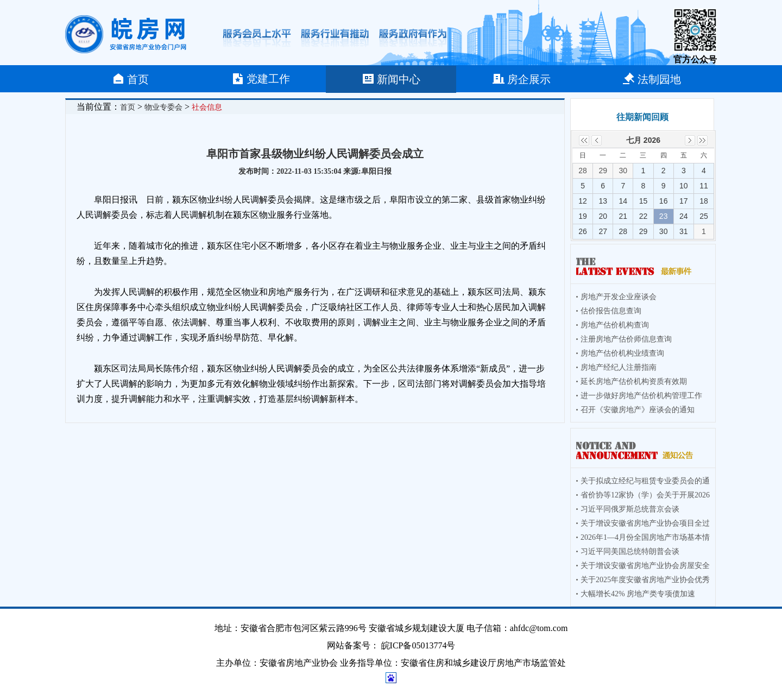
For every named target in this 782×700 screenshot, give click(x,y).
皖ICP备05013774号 (418, 645)
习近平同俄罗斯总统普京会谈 (630, 509)
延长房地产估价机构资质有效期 (634, 381)
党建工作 (261, 79)
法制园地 (652, 79)
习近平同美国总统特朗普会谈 (630, 551)
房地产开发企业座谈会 (619, 297)
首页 (130, 79)
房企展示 (521, 79)
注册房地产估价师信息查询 (626, 339)
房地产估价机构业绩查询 (622, 353)
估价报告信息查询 (611, 311)
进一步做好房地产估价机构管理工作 (641, 396)
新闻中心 (391, 79)
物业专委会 (163, 107)
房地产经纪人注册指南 (619, 367)
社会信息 (207, 107)
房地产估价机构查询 (615, 325)
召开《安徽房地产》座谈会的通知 (638, 410)
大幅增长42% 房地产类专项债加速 (638, 594)
